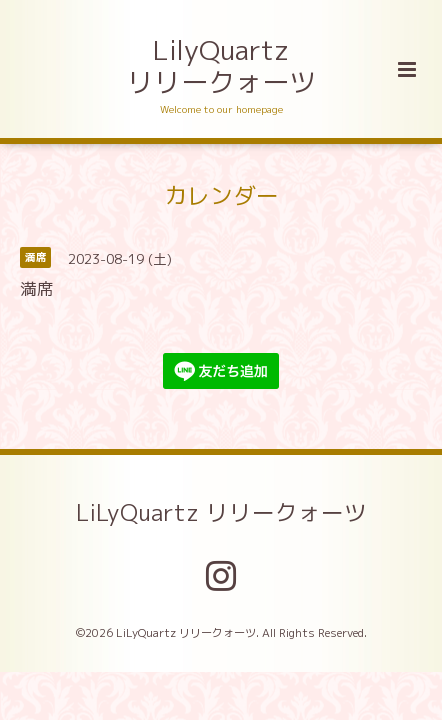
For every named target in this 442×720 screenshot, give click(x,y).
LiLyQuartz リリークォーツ (221, 512)
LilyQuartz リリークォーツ (221, 66)
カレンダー (221, 194)
